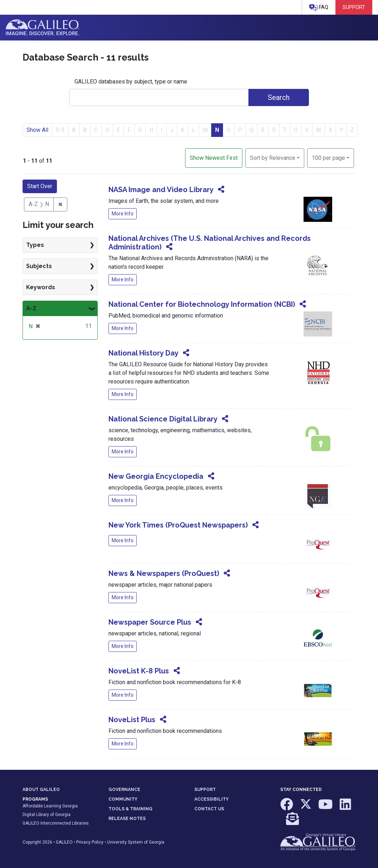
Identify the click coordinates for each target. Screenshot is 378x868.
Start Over (40, 186)
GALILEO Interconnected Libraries (56, 823)
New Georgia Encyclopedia (156, 476)
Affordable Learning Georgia (50, 806)
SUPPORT (205, 790)
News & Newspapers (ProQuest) (164, 573)
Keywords (41, 287)
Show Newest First (214, 158)
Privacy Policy (90, 842)
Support (354, 7)
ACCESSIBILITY (212, 799)
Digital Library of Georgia (47, 815)
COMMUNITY (123, 799)
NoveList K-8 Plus (139, 671)
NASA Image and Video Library (161, 190)
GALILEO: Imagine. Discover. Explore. (42, 28)
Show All (37, 130)
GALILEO (64, 842)
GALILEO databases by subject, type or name (131, 82)
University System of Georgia (136, 842)
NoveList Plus (132, 720)
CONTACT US (209, 809)
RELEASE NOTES (127, 819)
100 (328, 157)
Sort (273, 158)
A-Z (31, 308)
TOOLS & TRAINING (130, 809)
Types (35, 245)
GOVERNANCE (124, 790)
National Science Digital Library (163, 419)
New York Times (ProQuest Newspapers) (178, 525)
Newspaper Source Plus (150, 622)
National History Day (143, 353)
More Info (123, 214)
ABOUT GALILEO (41, 790)
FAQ (319, 8)
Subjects (39, 266)
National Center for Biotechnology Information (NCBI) (202, 304)
